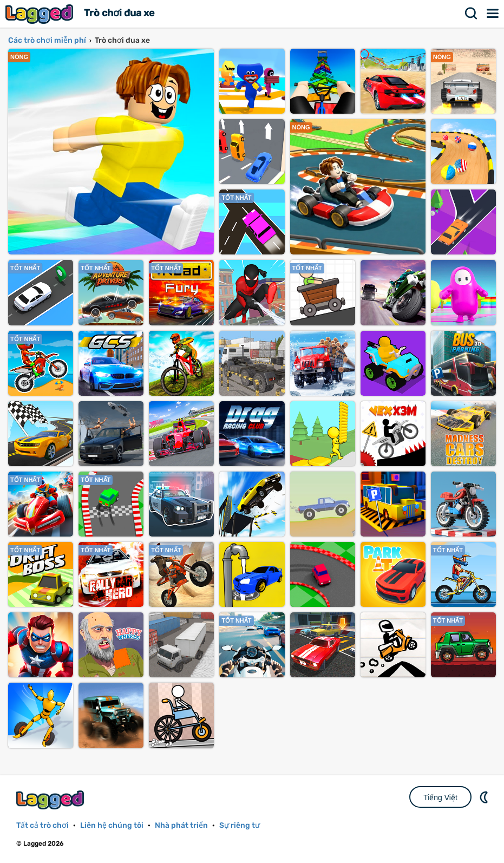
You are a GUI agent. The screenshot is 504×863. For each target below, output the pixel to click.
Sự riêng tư (240, 825)
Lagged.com (51, 800)
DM (485, 797)
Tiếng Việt (440, 797)
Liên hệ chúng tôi (112, 825)
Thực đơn (493, 14)
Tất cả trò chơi (42, 825)
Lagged (41, 14)
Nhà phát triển (181, 825)
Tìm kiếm (472, 14)
